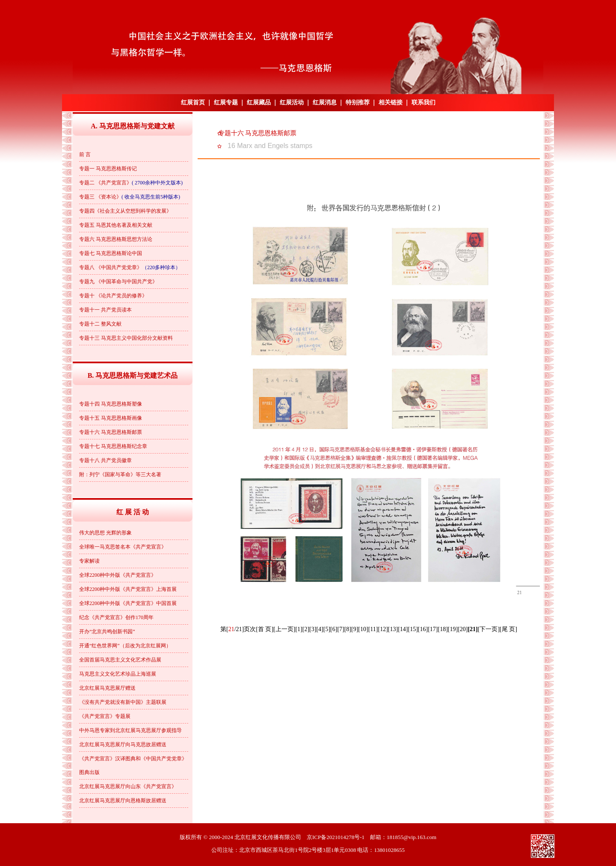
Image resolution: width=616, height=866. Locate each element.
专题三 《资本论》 (100, 197)
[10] (363, 629)
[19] (453, 629)
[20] (463, 629)
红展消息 (325, 102)
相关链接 (391, 102)
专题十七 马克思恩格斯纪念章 (113, 446)
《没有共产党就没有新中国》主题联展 (123, 702)
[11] (373, 629)
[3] (313, 629)
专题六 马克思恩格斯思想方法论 (116, 239)
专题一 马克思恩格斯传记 (108, 169)
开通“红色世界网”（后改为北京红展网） (125, 646)
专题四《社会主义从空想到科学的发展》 (125, 211)
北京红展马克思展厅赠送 (107, 688)
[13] (393, 629)
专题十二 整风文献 (100, 324)
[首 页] (265, 629)
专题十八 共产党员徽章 (105, 460)
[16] (423, 629)
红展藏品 (259, 102)
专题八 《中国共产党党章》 (111, 267)
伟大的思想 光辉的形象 (105, 533)
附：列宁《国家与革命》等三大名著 (120, 475)
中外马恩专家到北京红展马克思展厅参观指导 (130, 730)
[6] (334, 629)
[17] (433, 629)
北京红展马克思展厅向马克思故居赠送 (123, 744)
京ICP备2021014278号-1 (336, 837)
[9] (355, 629)
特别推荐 (358, 102)
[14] (403, 629)
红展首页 (193, 102)
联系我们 (423, 102)
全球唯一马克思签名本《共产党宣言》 (123, 547)
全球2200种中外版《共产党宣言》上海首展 (128, 589)
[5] (327, 629)
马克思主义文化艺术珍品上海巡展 (118, 674)
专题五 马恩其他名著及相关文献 (116, 225)
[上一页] (284, 629)
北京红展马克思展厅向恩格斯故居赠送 (123, 801)
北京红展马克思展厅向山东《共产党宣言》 (128, 786)
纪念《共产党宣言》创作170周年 (116, 617)
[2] (306, 629)
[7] (341, 629)
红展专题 (226, 102)
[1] (299, 629)
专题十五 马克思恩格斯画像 (111, 418)
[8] (348, 629)
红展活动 (292, 102)
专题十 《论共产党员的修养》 (113, 296)
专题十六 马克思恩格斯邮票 (111, 432)
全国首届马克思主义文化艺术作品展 (120, 660)
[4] (320, 629)
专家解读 (89, 561)
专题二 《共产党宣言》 (105, 183)
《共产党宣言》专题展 (105, 716)
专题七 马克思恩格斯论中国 (111, 253)
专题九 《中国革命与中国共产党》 (118, 282)
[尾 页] (508, 629)
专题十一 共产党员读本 (105, 310)
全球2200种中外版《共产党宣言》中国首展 (128, 603)
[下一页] (489, 629)
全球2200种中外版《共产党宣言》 (118, 575)
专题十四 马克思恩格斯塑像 (111, 404)
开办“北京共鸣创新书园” (107, 632)
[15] (413, 629)
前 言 (85, 154)
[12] (383, 629)
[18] (443, 629)
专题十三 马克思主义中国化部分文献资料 (126, 338)
